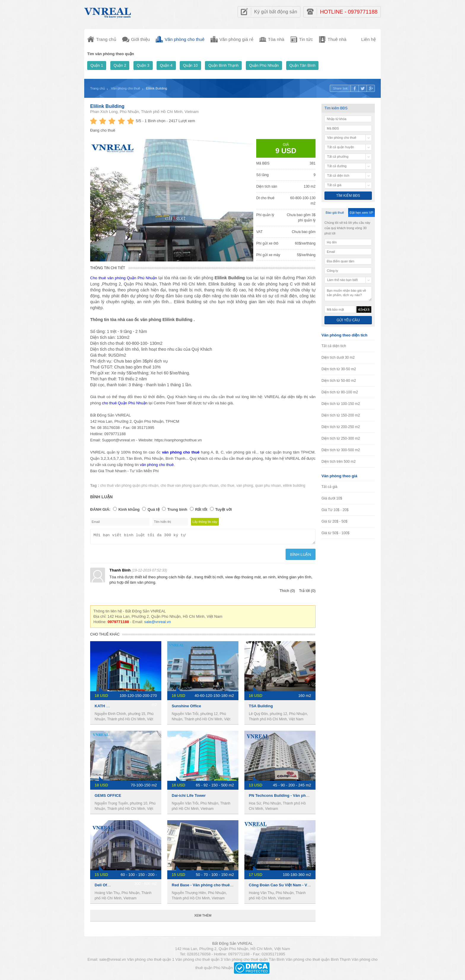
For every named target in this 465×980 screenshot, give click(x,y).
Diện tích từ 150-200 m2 (341, 415)
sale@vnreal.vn (157, 624)
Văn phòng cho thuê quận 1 (151, 961)
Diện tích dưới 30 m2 (338, 357)
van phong (245, 486)
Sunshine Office (186, 708)
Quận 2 (120, 65)
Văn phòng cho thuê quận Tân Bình (254, 961)
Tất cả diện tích (334, 346)
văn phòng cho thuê (157, 465)
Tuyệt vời (224, 509)
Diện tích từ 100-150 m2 (341, 404)
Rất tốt (201, 509)
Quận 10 (190, 65)
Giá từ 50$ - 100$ (335, 533)
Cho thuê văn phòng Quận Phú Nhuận (124, 278)
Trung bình (177, 509)
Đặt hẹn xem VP (362, 213)
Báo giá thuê (335, 213)
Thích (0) (287, 592)
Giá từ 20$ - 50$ (334, 521)
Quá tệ (153, 509)
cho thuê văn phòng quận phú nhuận (129, 486)
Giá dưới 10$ (332, 498)
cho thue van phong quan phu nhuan (189, 486)
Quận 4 (166, 65)
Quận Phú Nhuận (264, 65)
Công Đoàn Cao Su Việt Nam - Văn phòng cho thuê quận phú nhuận (311, 887)
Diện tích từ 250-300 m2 (341, 438)
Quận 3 (143, 65)
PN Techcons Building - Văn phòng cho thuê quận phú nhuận (305, 797)
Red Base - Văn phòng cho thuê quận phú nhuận (216, 887)
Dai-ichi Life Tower (189, 797)
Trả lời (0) (307, 592)
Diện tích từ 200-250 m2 (341, 427)
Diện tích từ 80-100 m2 (340, 392)
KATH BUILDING (110, 708)
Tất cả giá (329, 487)
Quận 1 (97, 65)
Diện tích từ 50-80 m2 (339, 381)
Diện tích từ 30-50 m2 (339, 369)
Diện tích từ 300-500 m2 (341, 450)
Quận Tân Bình (302, 65)
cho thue (227, 486)
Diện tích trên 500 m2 (339, 462)
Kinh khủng (129, 509)
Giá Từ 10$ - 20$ (335, 510)
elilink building (294, 486)
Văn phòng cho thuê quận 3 (199, 961)
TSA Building (261, 708)
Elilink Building (107, 106)
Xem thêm (203, 917)
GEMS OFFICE (108, 797)
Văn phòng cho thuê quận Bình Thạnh (318, 961)
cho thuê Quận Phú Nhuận (125, 403)
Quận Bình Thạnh (223, 65)
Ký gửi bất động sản (276, 12)
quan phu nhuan (268, 486)
